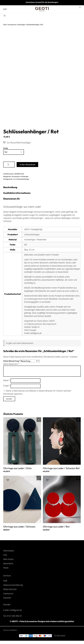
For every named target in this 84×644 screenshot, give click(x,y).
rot (14, 179)
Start (5, 25)
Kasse (6, 568)
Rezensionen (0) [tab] (12, 199)
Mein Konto (8, 560)
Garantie (7, 598)
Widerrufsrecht (10, 590)
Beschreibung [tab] (11, 187)
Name (7, 381)
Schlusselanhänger (23, 179)
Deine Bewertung (12, 361)
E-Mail (7, 386)
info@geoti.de (16, 611)
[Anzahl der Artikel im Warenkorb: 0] (80, 7)
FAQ (5, 555)
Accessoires (12, 25)
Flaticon (14, 631)
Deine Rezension (11, 364)
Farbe (6, 148)
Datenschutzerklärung (13, 586)
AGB (5, 581)
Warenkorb (8, 564)
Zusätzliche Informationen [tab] (18, 193)
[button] (17, 142)
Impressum (8, 594)
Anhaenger (21, 25)
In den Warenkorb (27, 165)
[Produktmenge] (9, 164)
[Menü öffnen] (5, 16)
